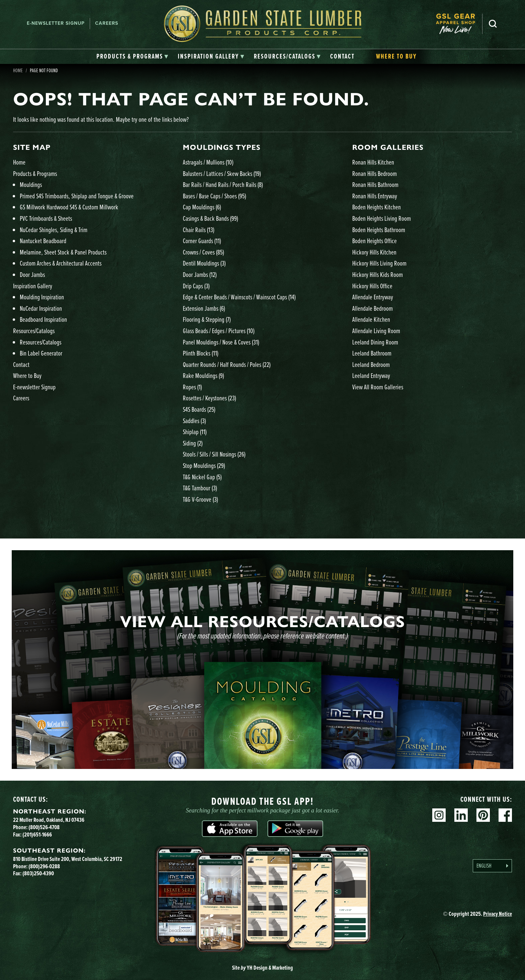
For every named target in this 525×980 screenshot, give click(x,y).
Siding (193, 443)
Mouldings (31, 184)
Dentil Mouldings (204, 263)
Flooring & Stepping (207, 319)
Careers (107, 23)
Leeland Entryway (371, 375)
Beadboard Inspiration (43, 319)
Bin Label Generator (41, 353)
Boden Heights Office (374, 241)
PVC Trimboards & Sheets (46, 218)
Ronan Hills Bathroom (375, 184)
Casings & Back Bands (210, 218)
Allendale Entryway (373, 297)
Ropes (192, 387)
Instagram (439, 815)
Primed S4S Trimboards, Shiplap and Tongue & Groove (77, 196)
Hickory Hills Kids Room (378, 274)
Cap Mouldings (202, 207)
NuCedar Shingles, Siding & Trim (54, 230)
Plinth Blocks (201, 353)
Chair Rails (199, 230)
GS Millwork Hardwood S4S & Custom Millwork (69, 207)
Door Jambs (32, 274)
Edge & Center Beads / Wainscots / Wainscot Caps (239, 297)
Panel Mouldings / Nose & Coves (221, 342)
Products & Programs (35, 173)
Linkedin (461, 815)
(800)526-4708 (44, 827)
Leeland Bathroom (372, 353)
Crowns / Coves (203, 252)
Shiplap (195, 432)
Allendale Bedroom (372, 308)
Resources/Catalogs (34, 331)
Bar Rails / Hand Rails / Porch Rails (223, 184)
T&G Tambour (200, 488)
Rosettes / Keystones (209, 398)
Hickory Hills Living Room (379, 263)
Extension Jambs (204, 308)
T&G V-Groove (200, 499)
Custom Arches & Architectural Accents (61, 263)
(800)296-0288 (44, 866)
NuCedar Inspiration (41, 308)
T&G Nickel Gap (202, 477)
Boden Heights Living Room (382, 218)
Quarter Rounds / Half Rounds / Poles (227, 364)
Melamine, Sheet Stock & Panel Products (63, 252)
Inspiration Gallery (33, 286)
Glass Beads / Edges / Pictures (219, 331)
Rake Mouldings (203, 375)
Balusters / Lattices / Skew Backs (222, 173)
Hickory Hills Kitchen (374, 252)
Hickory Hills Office (372, 286)
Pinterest (483, 815)
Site (262, 968)
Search (493, 24)
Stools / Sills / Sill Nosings (214, 454)
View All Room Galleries (378, 387)
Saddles (194, 421)
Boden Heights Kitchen (377, 207)
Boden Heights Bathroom (379, 230)
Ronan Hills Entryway (375, 196)
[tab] (132, 57)
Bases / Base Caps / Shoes (214, 196)
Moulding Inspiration (42, 297)
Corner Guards (202, 241)
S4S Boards (199, 409)
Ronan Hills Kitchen (373, 162)
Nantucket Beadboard (43, 241)
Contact (21, 364)
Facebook (505, 815)
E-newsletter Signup (56, 23)
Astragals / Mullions (208, 162)
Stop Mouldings (204, 465)
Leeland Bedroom (371, 364)
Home (19, 162)
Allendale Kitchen (371, 319)
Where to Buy (27, 375)
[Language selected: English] (492, 866)
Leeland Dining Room (375, 342)
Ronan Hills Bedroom (374, 173)
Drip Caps (196, 286)
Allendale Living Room (376, 331)
